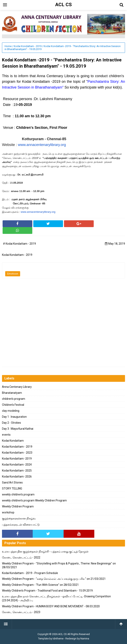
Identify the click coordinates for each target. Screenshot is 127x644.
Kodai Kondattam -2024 (17, 465)
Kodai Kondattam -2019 (17, 459)
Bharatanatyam (12, 393)
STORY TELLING (12, 488)
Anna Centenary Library (17, 387)
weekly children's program (18, 494)
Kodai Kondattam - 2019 (17, 447)
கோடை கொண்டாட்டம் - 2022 (21, 557)
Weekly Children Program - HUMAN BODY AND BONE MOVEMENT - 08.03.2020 (51, 606)
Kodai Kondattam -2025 (17, 471)
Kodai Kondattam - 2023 (17, 453)
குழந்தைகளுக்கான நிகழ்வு (19, 518)
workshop (8, 512)
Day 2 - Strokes (11, 423)
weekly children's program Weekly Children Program (34, 500)
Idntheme (58, 639)
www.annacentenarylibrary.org (42, 145)
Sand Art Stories (12, 483)
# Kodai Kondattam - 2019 (19, 244)
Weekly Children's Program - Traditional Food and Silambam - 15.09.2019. (48, 591)
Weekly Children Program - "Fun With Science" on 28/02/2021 (40, 585)
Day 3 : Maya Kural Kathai (18, 429)
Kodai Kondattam (13, 441)
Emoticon (13, 274)
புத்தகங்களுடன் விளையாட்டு (21, 525)
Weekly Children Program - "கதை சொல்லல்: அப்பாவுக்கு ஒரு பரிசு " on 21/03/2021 (54, 579)
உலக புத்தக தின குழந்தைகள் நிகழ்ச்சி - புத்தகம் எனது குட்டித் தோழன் (45, 551)
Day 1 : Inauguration (14, 417)
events (6, 435)
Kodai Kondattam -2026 (17, 477)
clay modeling (11, 411)
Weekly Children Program (18, 506)
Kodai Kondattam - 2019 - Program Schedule (30, 573)
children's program (14, 399)
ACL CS (63, 634)
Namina (85, 639)
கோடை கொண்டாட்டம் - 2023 (21, 612)
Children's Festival (13, 405)
